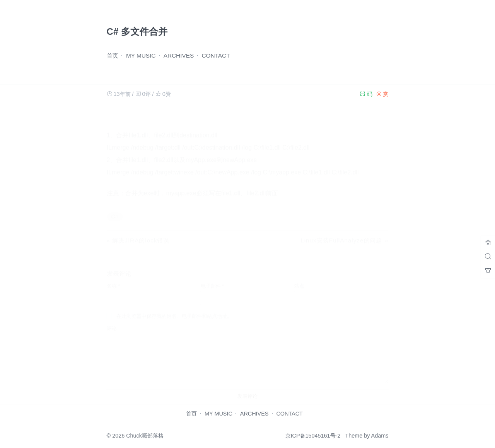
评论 (112, 321)
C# (115, 209)
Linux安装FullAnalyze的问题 (341, 233)
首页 (113, 55)
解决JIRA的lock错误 (141, 233)
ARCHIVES (179, 55)
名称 (114, 279)
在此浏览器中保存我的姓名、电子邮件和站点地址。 (174, 309)
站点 (299, 279)
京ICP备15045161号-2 (313, 436)
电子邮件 (213, 279)
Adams (380, 436)
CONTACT (216, 55)
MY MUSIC (141, 55)
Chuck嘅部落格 (145, 436)
